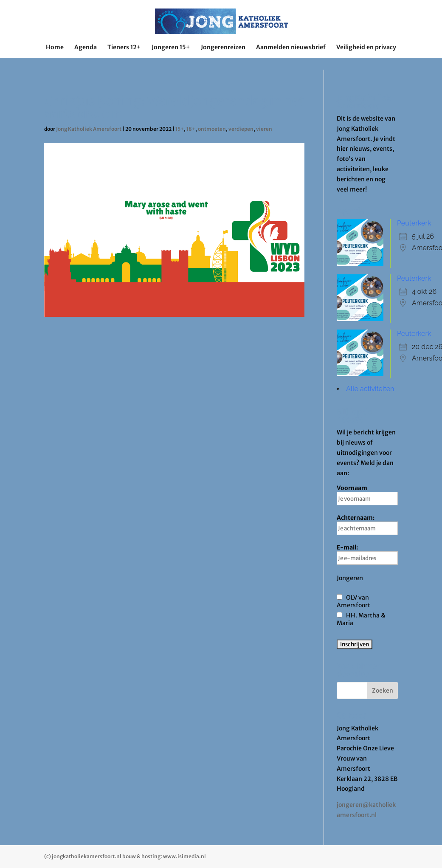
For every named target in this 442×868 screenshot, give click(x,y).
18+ (191, 129)
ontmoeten (212, 129)
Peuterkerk (414, 223)
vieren (264, 129)
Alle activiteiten (370, 389)
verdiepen (241, 129)
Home (55, 48)
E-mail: (367, 554)
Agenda (86, 48)
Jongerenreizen (223, 48)
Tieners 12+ (124, 48)
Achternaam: (367, 524)
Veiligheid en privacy (366, 48)
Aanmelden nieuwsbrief (291, 48)
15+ (180, 129)
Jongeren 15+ (171, 48)
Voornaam (367, 495)
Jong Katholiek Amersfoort (89, 129)
